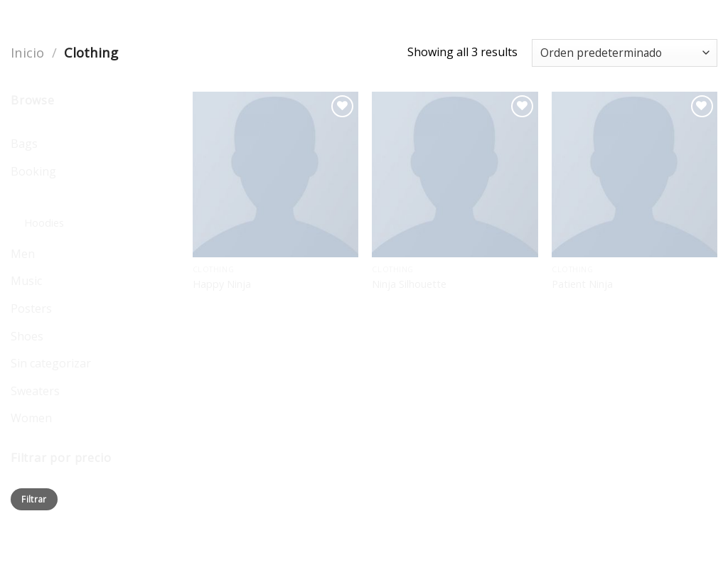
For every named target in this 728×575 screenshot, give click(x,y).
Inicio (27, 52)
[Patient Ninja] (635, 174)
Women (31, 418)
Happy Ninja (222, 284)
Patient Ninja (582, 284)
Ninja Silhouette (409, 284)
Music (26, 281)
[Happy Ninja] (275, 174)
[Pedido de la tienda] (625, 53)
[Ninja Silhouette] (455, 174)
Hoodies (44, 223)
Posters (31, 308)
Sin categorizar (51, 363)
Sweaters (35, 391)
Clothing (33, 198)
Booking (33, 171)
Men (23, 254)
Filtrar (34, 499)
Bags (24, 144)
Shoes (27, 336)
